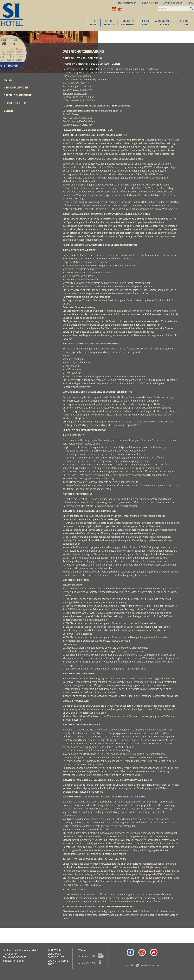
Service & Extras (15, 103)
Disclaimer (54, 954)
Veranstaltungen (16, 87)
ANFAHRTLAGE (185, 23)
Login (190, 3)
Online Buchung (150, 3)
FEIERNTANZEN (145, 23)
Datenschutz (56, 957)
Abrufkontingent (173, 3)
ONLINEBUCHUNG (109, 23)
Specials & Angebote (18, 95)
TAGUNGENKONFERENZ (127, 23)
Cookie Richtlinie (58, 961)
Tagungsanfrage (127, 3)
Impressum (55, 950)
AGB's (51, 964)
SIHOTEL (94, 23)
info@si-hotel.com (13, 961)
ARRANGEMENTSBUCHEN (165, 23)
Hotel (8, 80)
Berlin (8, 111)
